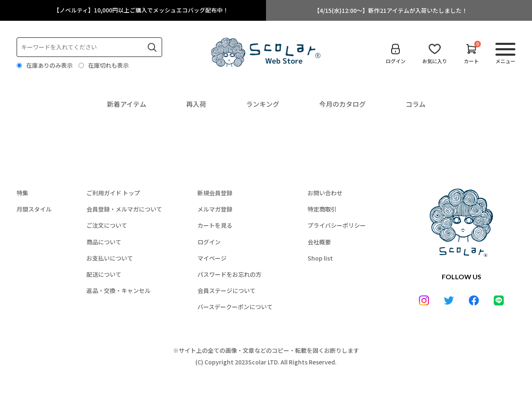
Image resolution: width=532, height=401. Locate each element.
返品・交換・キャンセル (118, 290)
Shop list (320, 258)
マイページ (212, 258)
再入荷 (196, 104)
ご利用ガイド (113, 193)
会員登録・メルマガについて (124, 209)
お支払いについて (110, 258)
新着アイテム (127, 104)
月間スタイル (34, 209)
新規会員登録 (215, 193)
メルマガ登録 (215, 209)
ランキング (263, 104)
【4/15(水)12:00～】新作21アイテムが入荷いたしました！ (391, 10)
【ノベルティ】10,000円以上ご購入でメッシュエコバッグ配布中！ (142, 10)
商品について (104, 242)
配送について (104, 274)
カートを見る (215, 225)
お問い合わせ (325, 193)
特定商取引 (322, 209)
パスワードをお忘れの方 (229, 274)
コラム (416, 104)
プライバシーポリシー (337, 225)
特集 (22, 193)
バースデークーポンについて (235, 307)
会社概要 (319, 242)
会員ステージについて (227, 290)
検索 (152, 47)
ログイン (209, 242)
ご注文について (107, 225)
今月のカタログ (342, 104)
